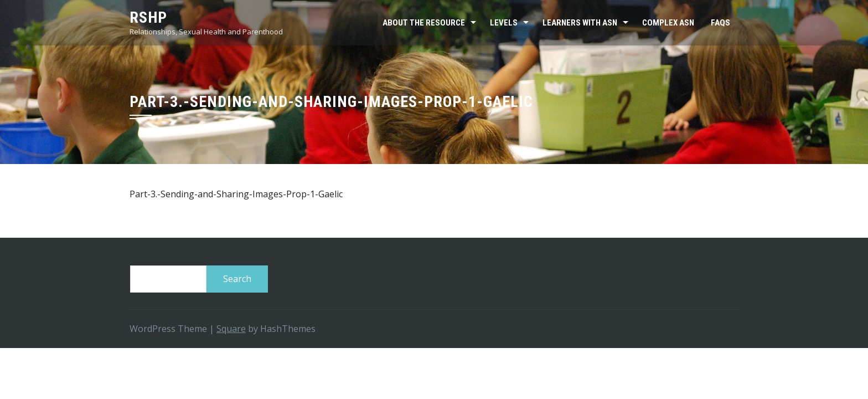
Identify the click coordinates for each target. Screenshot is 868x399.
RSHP (148, 17)
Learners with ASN (580, 23)
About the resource (424, 23)
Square (231, 329)
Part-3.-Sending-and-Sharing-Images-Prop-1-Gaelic (236, 194)
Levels (504, 23)
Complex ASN (668, 23)
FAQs (720, 23)
